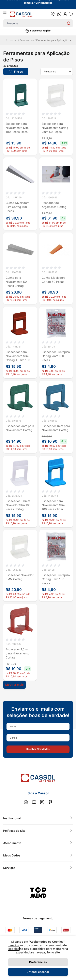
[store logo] (21, 14)
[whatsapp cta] (59, 14)
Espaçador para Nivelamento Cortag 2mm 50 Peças (55, 128)
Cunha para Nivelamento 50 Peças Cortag (16, 282)
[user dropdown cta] (65, 14)
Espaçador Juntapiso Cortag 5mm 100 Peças (56, 579)
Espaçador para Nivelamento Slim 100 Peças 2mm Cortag (17, 128)
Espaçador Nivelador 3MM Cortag (20, 577)
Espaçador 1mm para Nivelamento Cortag (56, 428)
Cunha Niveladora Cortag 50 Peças (54, 280)
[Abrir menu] (6, 14)
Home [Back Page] (11, 40)
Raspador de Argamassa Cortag (54, 205)
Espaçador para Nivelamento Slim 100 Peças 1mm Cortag (53, 505)
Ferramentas (27, 40)
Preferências (38, 962)
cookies (14, 949)
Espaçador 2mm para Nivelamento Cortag (20, 428)
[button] (38, 31)
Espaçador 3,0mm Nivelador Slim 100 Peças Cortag (18, 505)
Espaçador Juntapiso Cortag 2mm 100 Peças (56, 356)
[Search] (69, 23)
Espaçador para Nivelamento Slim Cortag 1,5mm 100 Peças (18, 356)
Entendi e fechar (38, 972)
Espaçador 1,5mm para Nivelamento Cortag (18, 653)
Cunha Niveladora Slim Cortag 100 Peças (18, 207)
